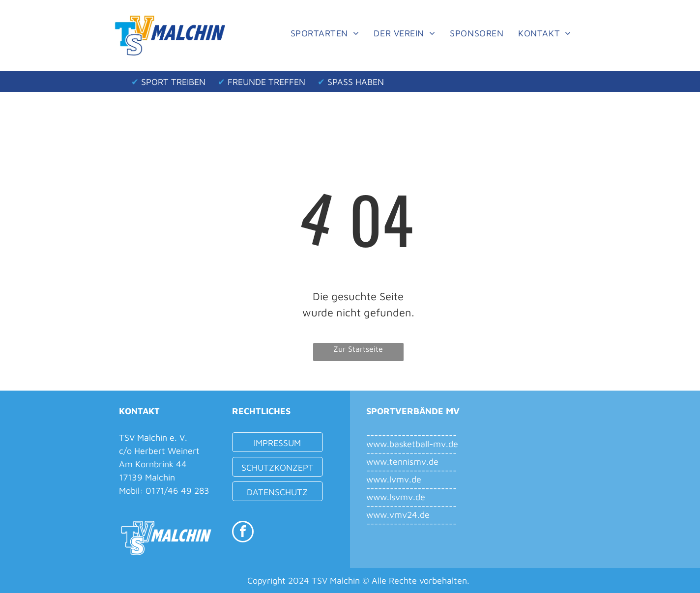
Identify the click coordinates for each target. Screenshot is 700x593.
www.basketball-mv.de (412, 444)
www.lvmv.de (394, 479)
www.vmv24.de (398, 515)
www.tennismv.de (402, 462)
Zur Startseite (358, 349)
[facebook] (243, 533)
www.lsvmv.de (396, 497)
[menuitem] (325, 33)
